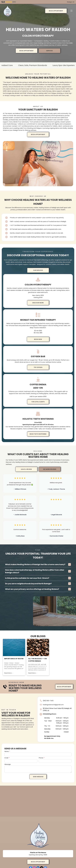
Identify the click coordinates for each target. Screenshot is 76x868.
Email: (6, 758)
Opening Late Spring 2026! (38, 855)
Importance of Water (14, 660)
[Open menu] (71, 11)
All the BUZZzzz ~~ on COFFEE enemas (37, 661)
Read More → (9, 674)
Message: (8, 764)
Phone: (41, 758)
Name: (7, 751)
